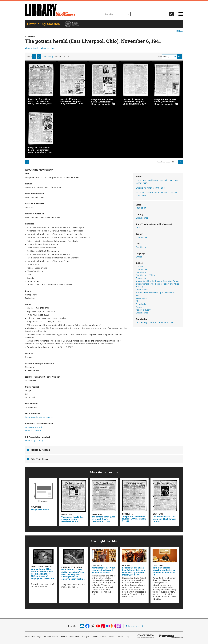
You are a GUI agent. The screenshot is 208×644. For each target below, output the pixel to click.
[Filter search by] (117, 14)
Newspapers (142, 298)
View (160, 56)
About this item (48, 48)
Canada (139, 266)
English (139, 257)
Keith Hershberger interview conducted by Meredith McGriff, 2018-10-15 (164, 571)
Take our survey (134, 626)
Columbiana (141, 237)
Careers (95, 637)
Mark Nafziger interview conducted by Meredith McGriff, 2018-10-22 (103, 570)
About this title (32, 48)
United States (142, 218)
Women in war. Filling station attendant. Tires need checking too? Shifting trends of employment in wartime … (43, 575)
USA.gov (85, 637)
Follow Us (70, 626)
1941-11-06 (141, 208)
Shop (127, 637)
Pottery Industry (143, 310)
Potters (139, 307)
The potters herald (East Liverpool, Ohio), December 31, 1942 (103, 519)
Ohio (138, 228)
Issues (29, 56)
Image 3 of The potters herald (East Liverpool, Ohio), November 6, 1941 (103, 102)
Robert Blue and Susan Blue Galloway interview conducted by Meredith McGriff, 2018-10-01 (134, 571)
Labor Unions (142, 290)
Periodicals (141, 304)
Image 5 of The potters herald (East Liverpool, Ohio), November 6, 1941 (166, 102)
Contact (104, 637)
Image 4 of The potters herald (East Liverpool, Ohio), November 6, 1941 (135, 102)
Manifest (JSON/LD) (34, 441)
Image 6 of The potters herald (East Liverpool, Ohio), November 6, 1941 (40, 150)
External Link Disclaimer (70, 637)
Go (179, 56)
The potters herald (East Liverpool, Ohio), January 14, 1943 (164, 519)
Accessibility (30, 637)
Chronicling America (150, 188)
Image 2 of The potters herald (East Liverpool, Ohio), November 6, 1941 (72, 101)
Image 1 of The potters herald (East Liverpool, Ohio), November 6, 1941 (40, 101)
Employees (141, 278)
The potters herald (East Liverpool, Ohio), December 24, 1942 (73, 519)
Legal (39, 637)
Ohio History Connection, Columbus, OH (154, 322)
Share (180, 31)
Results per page (164, 162)
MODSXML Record (33, 427)
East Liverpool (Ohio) (145, 275)
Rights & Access (40, 450)
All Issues (48, 56)
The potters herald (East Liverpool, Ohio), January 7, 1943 (134, 519)
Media (112, 637)
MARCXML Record (33, 431)
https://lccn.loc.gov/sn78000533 (40, 417)
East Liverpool (142, 247)
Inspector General (51, 637)
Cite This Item (39, 459)
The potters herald (40, 510)
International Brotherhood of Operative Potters (157, 281)
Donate (120, 637)
